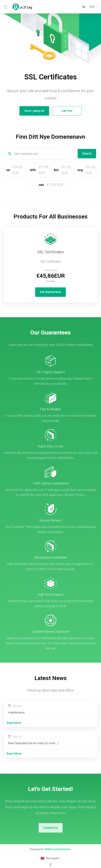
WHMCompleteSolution (58, 842)
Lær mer (67, 111)
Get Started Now (50, 285)
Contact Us (51, 821)
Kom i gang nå (34, 111)
